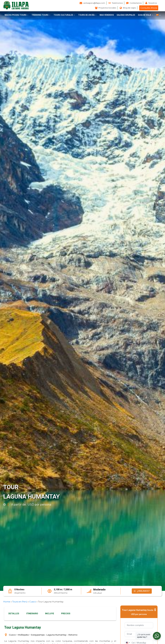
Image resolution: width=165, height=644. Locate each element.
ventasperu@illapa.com (94, 3)
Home (7, 602)
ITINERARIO (32, 614)
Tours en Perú (20, 602)
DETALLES (14, 614)
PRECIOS (66, 614)
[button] (17, 15)
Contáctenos (136, 3)
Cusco (33, 602)
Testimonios (117, 3)
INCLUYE (50, 614)
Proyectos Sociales (107, 8)
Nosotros (153, 3)
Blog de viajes (129, 8)
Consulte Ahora (149, 8)
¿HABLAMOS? (142, 591)
